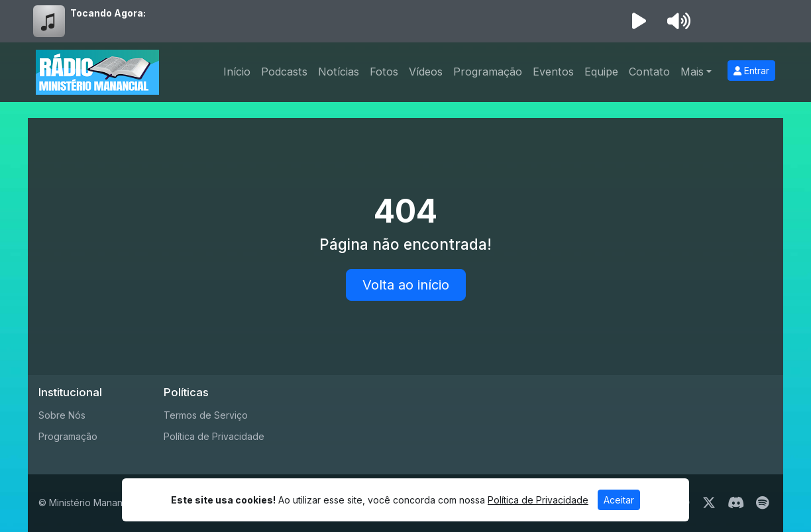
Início (237, 72)
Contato (649, 72)
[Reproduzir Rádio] (639, 21)
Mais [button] (692, 72)
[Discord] (736, 503)
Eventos (553, 72)
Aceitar (619, 500)
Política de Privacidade (214, 436)
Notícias (339, 72)
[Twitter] (709, 503)
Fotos (384, 72)
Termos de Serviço (206, 415)
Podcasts (284, 72)
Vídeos (426, 72)
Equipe (601, 72)
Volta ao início (406, 285)
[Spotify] (762, 503)
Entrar (751, 71)
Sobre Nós (62, 415)
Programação (488, 72)
